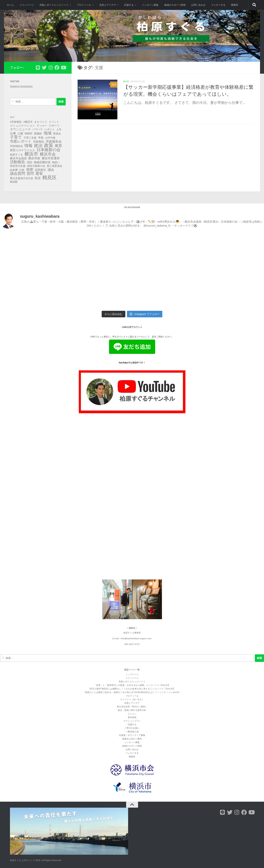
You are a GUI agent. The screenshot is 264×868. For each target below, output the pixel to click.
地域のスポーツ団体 (175, 5)
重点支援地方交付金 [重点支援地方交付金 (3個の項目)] (22, 178)
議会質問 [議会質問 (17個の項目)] (18, 174)
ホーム (10, 5)
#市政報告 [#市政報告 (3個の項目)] (16, 122)
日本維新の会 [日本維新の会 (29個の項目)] (49, 150)
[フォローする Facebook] (57, 68)
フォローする (218, 5)
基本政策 (132, 717)
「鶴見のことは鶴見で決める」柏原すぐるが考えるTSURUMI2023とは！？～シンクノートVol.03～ (132, 692)
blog (126, 81)
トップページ (132, 674)
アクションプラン (132, 721)
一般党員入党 (132, 732)
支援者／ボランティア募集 (132, 735)
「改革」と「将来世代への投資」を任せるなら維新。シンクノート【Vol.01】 (132, 685)
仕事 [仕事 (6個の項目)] (13, 133)
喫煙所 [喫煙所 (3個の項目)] (29, 134)
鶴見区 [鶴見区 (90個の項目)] (50, 178)
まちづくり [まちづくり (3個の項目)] (41, 122)
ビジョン (132, 714)
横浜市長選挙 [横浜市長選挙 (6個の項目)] (51, 158)
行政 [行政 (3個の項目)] (22, 170)
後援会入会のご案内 (132, 739)
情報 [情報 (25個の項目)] (28, 146)
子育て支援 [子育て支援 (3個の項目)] (30, 138)
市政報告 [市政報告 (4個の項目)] (39, 142)
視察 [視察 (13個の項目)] (30, 170)
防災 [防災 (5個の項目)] (38, 178)
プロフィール (84, 5)
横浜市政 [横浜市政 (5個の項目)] (34, 158)
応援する (129, 5)
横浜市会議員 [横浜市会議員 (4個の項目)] (18, 158)
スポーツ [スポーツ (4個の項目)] (54, 126)
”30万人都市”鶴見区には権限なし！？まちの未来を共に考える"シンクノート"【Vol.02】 (132, 689)
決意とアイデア (108, 5)
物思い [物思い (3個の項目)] (56, 162)
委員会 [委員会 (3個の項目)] (57, 134)
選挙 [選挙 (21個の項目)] (39, 174)
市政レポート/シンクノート (54, 5)
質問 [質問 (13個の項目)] (30, 174)
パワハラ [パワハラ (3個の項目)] (38, 129)
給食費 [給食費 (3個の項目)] (14, 170)
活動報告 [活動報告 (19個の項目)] (18, 162)
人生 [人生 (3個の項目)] (59, 129)
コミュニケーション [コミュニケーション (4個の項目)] (22, 126)
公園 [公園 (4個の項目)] (20, 133)
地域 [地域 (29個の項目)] (48, 133)
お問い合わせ (198, 5)
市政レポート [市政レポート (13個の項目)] (21, 141)
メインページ (27, 5)
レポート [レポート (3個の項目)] (50, 129)
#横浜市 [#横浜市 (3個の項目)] (28, 122)
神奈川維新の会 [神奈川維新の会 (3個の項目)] (36, 166)
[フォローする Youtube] (63, 68)
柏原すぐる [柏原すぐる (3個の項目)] (16, 155)
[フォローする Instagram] (51, 68)
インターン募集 (150, 5)
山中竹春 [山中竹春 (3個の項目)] (50, 138)
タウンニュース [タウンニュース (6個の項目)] (20, 129)
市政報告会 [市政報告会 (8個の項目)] (54, 141)
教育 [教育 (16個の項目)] (58, 146)
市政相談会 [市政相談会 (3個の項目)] (16, 146)
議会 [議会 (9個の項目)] (51, 170)
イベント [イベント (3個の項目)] (54, 122)
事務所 (235, 5)
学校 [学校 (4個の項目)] (41, 138)
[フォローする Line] (38, 68)
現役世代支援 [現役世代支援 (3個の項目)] (18, 166)
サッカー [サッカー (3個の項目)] (42, 126)
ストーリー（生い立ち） (132, 699)
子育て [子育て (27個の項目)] (16, 137)
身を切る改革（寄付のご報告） (132, 707)
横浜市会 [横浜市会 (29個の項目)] (48, 154)
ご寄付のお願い (132, 728)
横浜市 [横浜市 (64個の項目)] (31, 154)
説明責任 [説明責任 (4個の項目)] (40, 170)
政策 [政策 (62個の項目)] (49, 145)
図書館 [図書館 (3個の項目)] (38, 134)
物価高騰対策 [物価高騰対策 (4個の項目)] (42, 162)
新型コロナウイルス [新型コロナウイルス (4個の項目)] (22, 150)
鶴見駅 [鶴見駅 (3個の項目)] (14, 182)
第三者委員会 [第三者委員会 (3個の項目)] (55, 166)
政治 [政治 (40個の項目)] (38, 146)
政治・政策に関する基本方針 (132, 710)
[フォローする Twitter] (44, 68)
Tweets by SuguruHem (21, 86)
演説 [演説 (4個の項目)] (29, 162)
